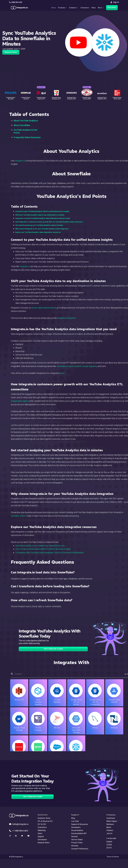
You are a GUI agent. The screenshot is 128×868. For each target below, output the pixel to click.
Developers (42, 840)
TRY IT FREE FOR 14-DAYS (53, 649)
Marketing (42, 830)
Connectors (85, 8)
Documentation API (79, 833)
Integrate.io (20, 161)
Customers (111, 818)
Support (41, 836)
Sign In (115, 2)
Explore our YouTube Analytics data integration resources (38, 232)
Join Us (109, 833)
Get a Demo (112, 8)
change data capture (20, 401)
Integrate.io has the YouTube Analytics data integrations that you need (43, 218)
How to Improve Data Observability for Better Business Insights (43, 549)
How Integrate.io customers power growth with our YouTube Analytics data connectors (49, 222)
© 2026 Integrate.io (16, 857)
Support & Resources (80, 824)
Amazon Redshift (74, 366)
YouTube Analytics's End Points (25, 131)
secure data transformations (44, 308)
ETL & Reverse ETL (45, 821)
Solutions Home (44, 818)
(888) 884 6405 (16, 2)
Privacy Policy (77, 843)
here (62, 373)
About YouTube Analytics (26, 121)
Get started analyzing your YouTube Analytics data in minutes (39, 225)
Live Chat (75, 821)
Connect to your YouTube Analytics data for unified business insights (42, 211)
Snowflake (61, 366)
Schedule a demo (18, 516)
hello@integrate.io (19, 824)
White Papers (112, 821)
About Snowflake (22, 125)
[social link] (10, 836)
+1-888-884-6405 (19, 831)
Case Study (41, 87)
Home (54, 8)
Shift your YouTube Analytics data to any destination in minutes (40, 215)
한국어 (109, 848)
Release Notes (44, 843)
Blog (73, 818)
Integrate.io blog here (66, 318)
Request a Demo (11, 52)
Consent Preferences (80, 849)
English (109, 842)
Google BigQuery (89, 366)
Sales (40, 833)
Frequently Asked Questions (27, 137)
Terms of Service (113, 857)
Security (74, 836)
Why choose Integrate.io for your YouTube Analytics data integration (42, 229)
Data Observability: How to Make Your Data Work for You (40, 546)
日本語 (109, 845)
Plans (94, 8)
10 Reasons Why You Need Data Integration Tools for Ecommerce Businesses (49, 553)
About (109, 827)
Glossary (75, 846)
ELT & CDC (42, 824)
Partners (110, 830)
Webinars (110, 824)
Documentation (77, 830)
